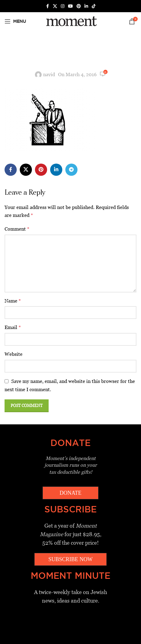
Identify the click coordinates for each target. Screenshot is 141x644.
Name (13, 301)
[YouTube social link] (70, 6)
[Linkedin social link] (86, 6)
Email (13, 327)
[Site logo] (70, 21)
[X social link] (55, 6)
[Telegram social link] (71, 170)
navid (49, 74)
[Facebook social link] (47, 6)
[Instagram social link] (63, 6)
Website (14, 354)
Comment (17, 229)
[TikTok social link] (94, 6)
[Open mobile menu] (15, 21)
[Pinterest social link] (79, 6)
